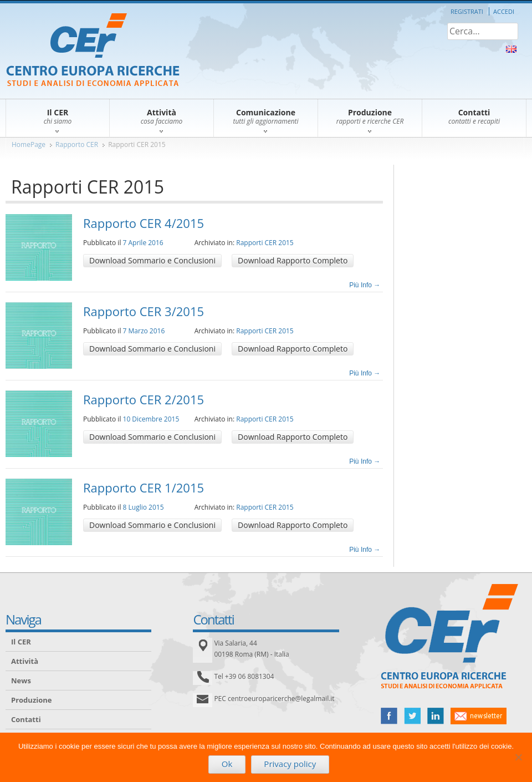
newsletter (479, 716)
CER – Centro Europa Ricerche (93, 51)
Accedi (504, 11)
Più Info (365, 285)
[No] (518, 757)
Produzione (31, 700)
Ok (227, 764)
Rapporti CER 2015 (137, 144)
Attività (25, 661)
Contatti (26, 719)
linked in (436, 716)
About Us (511, 49)
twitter (412, 716)
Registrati (467, 11)
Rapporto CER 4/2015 (144, 223)
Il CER (21, 642)
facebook (389, 716)
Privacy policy (290, 764)
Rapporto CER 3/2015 (144, 311)
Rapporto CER (77, 144)
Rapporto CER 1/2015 (144, 488)
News (21, 681)
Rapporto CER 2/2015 (144, 399)
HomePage (29, 144)
